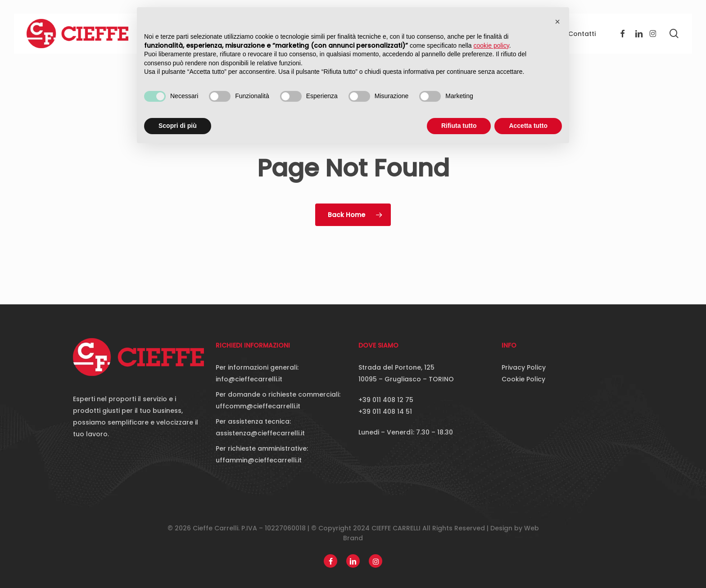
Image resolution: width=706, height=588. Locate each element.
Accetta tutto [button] (528, 126)
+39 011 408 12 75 (386, 400)
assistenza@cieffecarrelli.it (260, 433)
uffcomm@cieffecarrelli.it (258, 406)
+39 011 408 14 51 (385, 412)
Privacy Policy (524, 367)
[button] (557, 22)
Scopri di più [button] (178, 126)
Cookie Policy (523, 379)
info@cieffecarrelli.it (249, 379)
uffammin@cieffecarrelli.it (259, 460)
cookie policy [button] (491, 45)
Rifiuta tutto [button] (459, 126)
